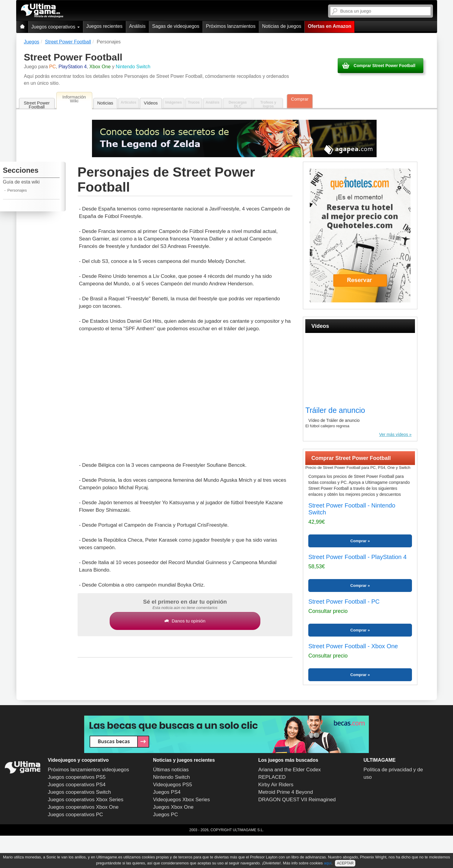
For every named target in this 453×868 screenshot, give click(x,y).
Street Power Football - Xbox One (353, 646)
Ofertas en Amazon (329, 26)
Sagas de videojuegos (176, 26)
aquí (328, 863)
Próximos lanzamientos (231, 26)
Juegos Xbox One (173, 807)
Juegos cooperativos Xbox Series (86, 800)
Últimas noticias (171, 770)
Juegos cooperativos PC (75, 815)
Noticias (105, 103)
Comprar (300, 99)
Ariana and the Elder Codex (290, 770)
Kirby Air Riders (276, 785)
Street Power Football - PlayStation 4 (357, 557)
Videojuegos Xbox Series (182, 800)
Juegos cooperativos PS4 (77, 785)
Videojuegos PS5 (173, 785)
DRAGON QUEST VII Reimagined (297, 800)
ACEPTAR (345, 863)
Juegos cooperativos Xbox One (83, 807)
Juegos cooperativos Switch (80, 792)
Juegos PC (166, 815)
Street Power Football (37, 105)
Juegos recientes (104, 26)
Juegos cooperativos (56, 27)
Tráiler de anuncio (335, 410)
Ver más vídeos (394, 434)
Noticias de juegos (282, 26)
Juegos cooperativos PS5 (77, 777)
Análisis (137, 26)
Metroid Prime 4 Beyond (286, 792)
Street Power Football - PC (344, 602)
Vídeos (151, 103)
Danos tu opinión (185, 621)
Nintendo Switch (172, 777)
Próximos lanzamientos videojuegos (89, 770)
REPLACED (272, 777)
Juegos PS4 (167, 792)
